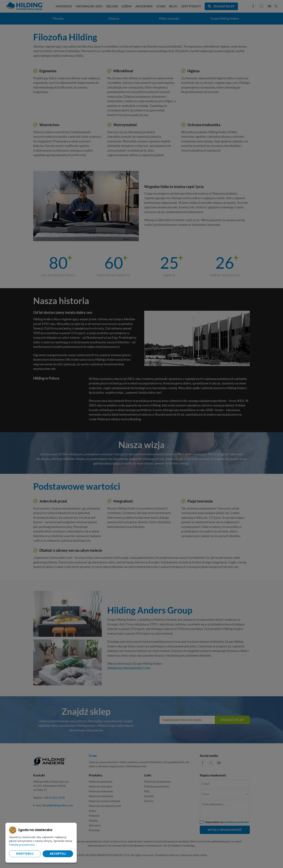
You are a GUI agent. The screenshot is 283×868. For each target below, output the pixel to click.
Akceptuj (58, 854)
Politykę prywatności (22, 845)
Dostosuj (25, 854)
